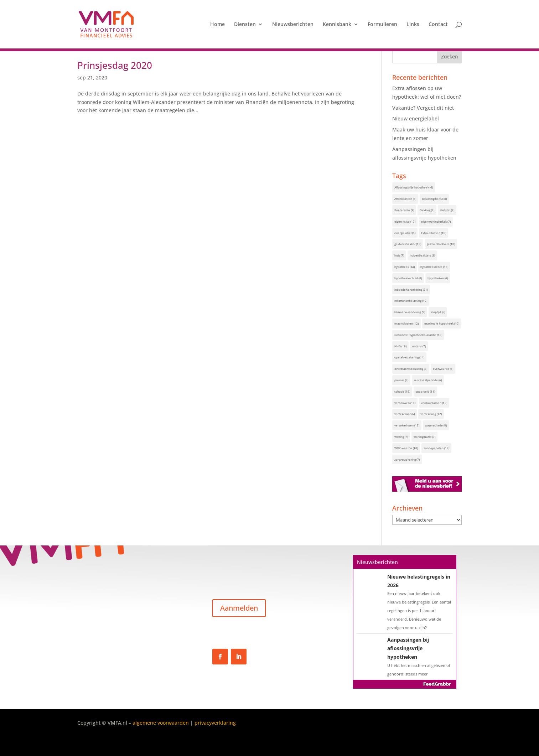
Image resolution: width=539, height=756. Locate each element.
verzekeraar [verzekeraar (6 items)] (405, 414)
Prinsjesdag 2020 (115, 65)
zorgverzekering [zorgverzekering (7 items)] (407, 459)
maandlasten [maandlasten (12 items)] (406, 323)
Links (413, 25)
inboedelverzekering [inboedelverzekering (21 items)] (411, 289)
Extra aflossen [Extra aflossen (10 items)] (434, 233)
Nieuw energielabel (416, 118)
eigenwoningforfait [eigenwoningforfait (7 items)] (436, 221)
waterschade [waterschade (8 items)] (436, 425)
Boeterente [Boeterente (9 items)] (404, 210)
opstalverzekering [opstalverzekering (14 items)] (409, 357)
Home (217, 25)
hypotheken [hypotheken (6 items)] (438, 278)
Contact (438, 25)
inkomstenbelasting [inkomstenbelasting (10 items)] (411, 301)
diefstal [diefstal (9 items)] (447, 210)
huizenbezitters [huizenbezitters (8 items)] (422, 255)
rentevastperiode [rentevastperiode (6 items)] (428, 380)
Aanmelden (239, 608)
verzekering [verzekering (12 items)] (431, 414)
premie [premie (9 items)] (401, 380)
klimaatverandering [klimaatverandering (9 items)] (410, 312)
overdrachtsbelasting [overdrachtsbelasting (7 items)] (411, 369)
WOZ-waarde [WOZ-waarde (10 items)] (406, 448)
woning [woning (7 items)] (401, 437)
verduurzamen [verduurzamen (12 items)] (434, 403)
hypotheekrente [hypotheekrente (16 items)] (434, 267)
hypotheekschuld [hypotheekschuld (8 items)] (408, 278)
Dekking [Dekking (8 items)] (427, 210)
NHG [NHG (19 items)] (400, 346)
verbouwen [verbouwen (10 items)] (405, 403)
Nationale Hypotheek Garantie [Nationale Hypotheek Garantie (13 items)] (418, 335)
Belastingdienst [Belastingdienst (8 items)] (434, 199)
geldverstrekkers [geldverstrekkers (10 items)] (441, 244)
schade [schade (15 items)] (402, 391)
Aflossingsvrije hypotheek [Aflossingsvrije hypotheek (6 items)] (414, 187)
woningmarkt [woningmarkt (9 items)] (424, 437)
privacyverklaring (215, 723)
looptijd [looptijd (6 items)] (438, 312)
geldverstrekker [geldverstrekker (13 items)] (408, 244)
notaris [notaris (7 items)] (419, 346)
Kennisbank (337, 25)
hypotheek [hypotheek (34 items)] (405, 267)
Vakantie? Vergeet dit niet (423, 108)
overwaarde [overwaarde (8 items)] (443, 369)
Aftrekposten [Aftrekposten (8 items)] (405, 199)
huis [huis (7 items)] (399, 255)
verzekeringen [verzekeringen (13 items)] (407, 425)
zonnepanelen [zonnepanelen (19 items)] (436, 448)
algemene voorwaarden (161, 723)
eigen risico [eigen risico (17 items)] (405, 221)
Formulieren (382, 25)
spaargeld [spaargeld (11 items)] (425, 391)
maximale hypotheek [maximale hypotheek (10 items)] (442, 323)
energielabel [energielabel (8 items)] (405, 233)
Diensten (245, 25)
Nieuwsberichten (293, 25)
